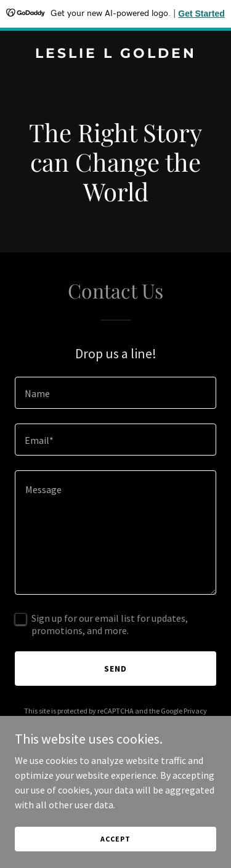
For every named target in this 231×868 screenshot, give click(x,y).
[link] (115, 54)
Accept (115, 839)
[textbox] (115, 393)
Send (115, 669)
